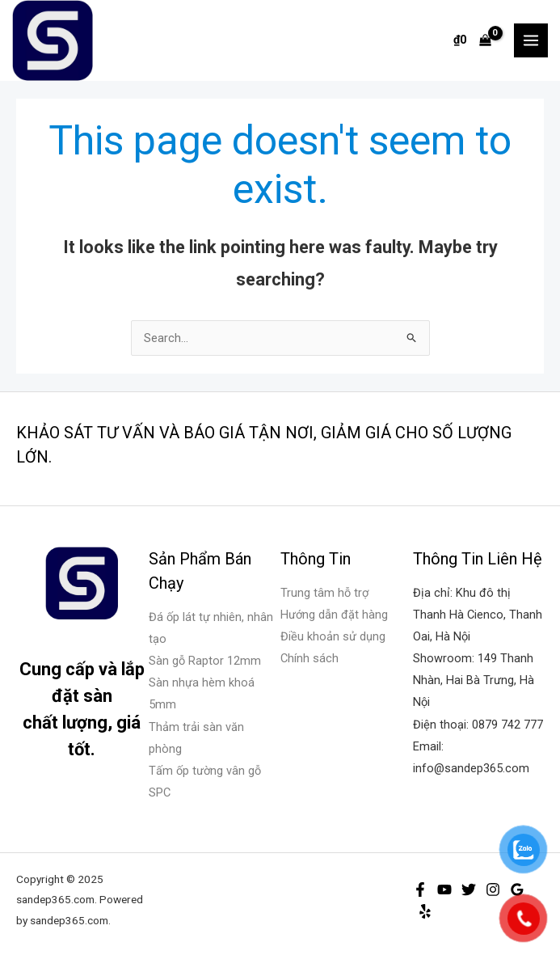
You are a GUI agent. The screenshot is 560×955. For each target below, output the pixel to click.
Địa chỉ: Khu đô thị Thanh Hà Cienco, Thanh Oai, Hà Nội (478, 615)
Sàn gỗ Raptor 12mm (205, 661)
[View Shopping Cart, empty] (473, 40)
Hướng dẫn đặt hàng (334, 615)
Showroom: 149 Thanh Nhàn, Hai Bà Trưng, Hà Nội (474, 680)
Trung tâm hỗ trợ (324, 593)
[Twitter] (469, 890)
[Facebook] (420, 890)
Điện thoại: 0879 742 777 (478, 725)
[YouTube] (444, 890)
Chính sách (309, 658)
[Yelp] (425, 911)
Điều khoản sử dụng (333, 636)
